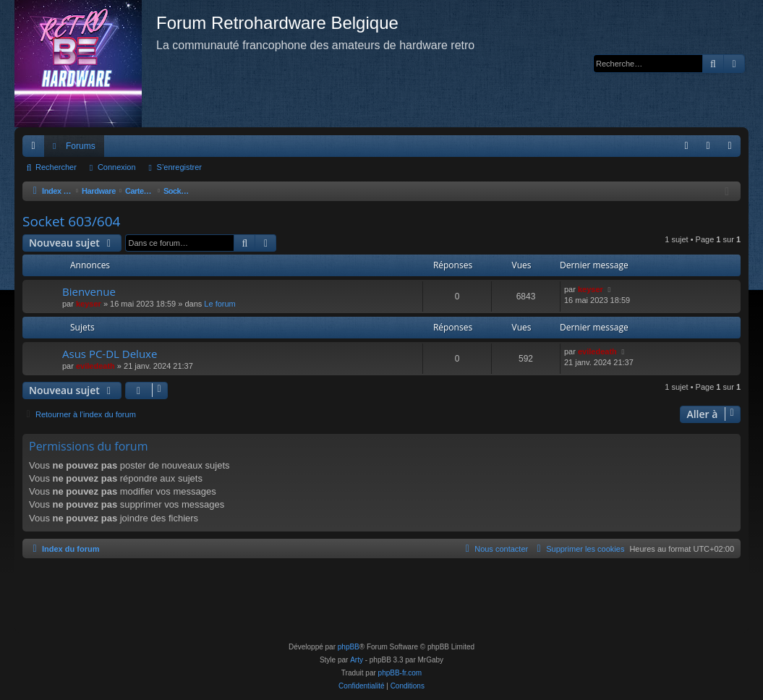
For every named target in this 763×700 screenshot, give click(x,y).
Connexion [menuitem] (711, 149)
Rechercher (56, 167)
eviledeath (95, 366)
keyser (89, 304)
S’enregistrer (179, 167)
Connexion (117, 167)
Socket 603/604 (71, 221)
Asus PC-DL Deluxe (110, 354)
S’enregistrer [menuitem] (733, 149)
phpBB (349, 647)
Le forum (219, 304)
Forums (81, 146)
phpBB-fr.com (400, 673)
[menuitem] (686, 146)
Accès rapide (36, 149)
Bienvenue (89, 291)
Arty (357, 660)
